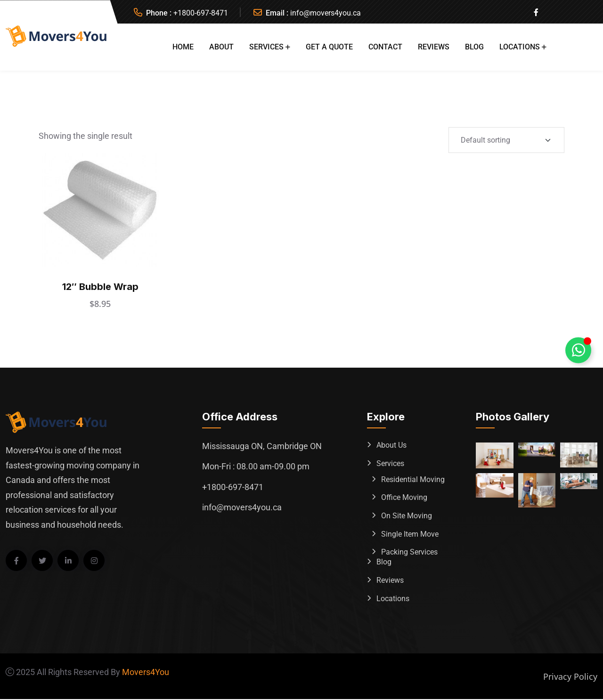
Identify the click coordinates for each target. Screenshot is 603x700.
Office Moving (404, 498)
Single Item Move (410, 535)
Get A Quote (329, 47)
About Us (391, 445)
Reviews (434, 47)
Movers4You (146, 673)
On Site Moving (407, 516)
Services (266, 47)
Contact (385, 47)
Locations (520, 47)
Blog (474, 47)
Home (183, 47)
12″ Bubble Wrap (100, 286)
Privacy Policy (570, 677)
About (221, 47)
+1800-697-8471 (201, 13)
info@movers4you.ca (326, 13)
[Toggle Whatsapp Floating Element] (578, 350)
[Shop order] (506, 140)
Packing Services (409, 553)
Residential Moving (413, 479)
